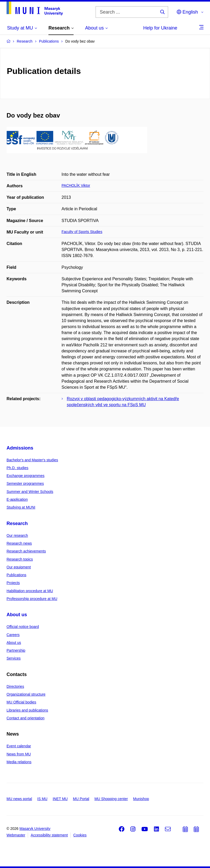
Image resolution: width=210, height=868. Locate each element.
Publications (16, 575)
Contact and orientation (26, 718)
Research (17, 523)
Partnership (16, 650)
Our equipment (19, 567)
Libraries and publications (27, 710)
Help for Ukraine (160, 28)
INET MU (60, 799)
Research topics (20, 559)
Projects (13, 583)
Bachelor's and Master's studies (32, 460)
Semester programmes (25, 483)
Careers (13, 635)
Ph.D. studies (17, 468)
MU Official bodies (21, 702)
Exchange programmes (26, 476)
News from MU (19, 754)
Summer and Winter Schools (30, 492)
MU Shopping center (111, 799)
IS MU (42, 799)
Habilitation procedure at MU (30, 591)
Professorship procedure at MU (32, 599)
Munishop (141, 799)
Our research (17, 535)
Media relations (19, 762)
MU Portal (81, 799)
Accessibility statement (49, 835)
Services (14, 658)
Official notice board (23, 627)
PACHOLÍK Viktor (76, 185)
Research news (19, 543)
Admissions (20, 448)
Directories (15, 686)
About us (17, 615)
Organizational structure (26, 694)
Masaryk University (35, 829)
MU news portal (19, 799)
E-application (17, 499)
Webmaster (16, 835)
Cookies (80, 835)
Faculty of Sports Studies (82, 232)
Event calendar (19, 746)
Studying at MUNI (21, 507)
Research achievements (26, 551)
